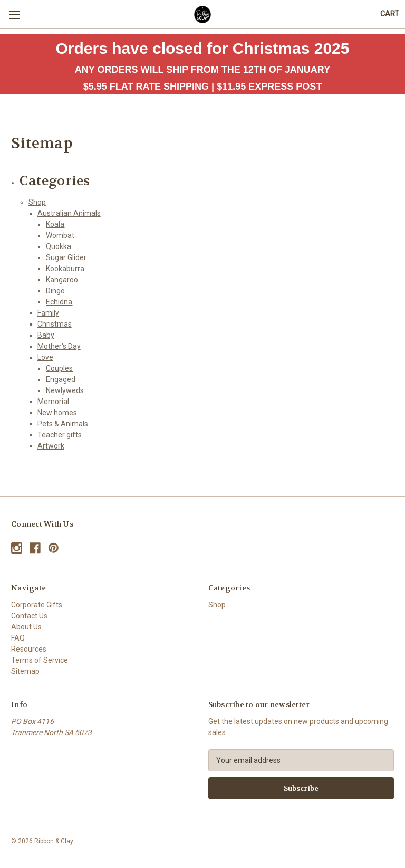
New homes (57, 413)
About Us (26, 627)
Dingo (55, 291)
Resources (29, 649)
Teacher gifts (60, 435)
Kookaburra (65, 269)
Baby (46, 335)
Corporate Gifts (37, 605)
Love (45, 357)
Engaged (61, 379)
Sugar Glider (66, 257)
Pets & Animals (63, 424)
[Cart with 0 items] (390, 14)
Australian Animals (69, 213)
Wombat (60, 235)
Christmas (55, 324)
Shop (37, 202)
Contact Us (29, 616)
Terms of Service (40, 660)
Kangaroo (62, 280)
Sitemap (25, 671)
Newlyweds (65, 390)
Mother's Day (59, 346)
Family (48, 313)
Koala (55, 224)
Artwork (51, 446)
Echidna (59, 302)
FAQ (18, 638)
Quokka (59, 246)
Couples (59, 368)
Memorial (53, 402)
